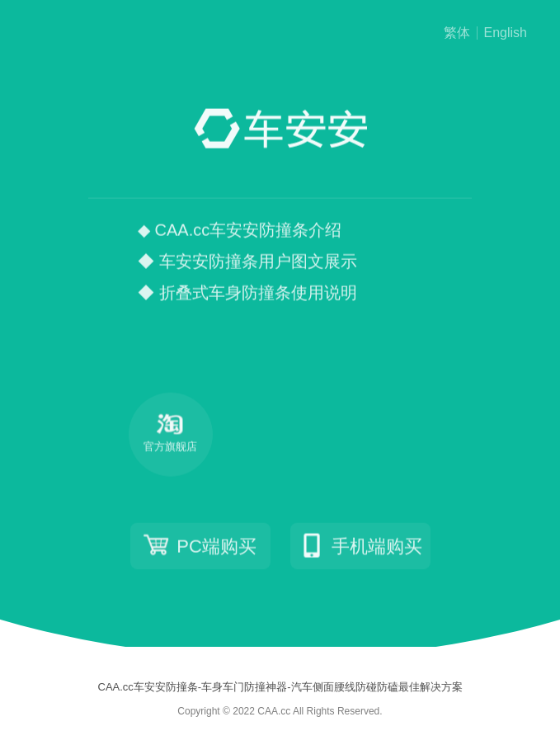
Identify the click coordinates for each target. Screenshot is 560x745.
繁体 (457, 33)
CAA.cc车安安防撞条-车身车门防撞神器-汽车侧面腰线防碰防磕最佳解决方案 (280, 687)
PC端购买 (200, 546)
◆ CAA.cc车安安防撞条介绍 (240, 231)
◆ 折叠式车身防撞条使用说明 (247, 294)
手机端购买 (360, 546)
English (506, 33)
